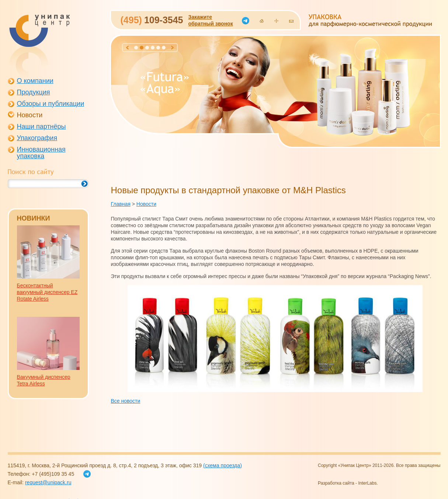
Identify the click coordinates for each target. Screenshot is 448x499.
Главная (121, 204)
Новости (30, 115)
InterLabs (367, 483)
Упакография (37, 138)
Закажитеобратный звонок (210, 20)
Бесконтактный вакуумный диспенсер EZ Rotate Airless (47, 292)
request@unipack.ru (48, 482)
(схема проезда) (223, 465)
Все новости (126, 401)
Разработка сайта (336, 483)
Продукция (34, 92)
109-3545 (152, 20)
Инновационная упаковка (41, 153)
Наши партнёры (41, 127)
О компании (35, 81)
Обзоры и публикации (51, 104)
